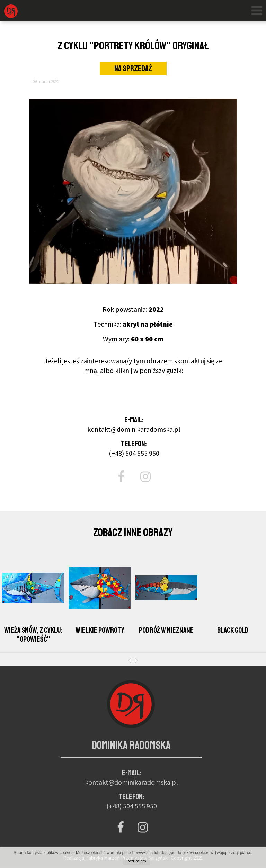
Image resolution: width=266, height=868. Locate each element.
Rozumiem (136, 861)
